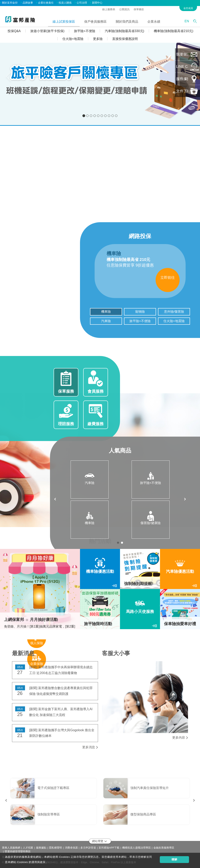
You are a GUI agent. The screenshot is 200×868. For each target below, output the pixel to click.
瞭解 (174, 859)
